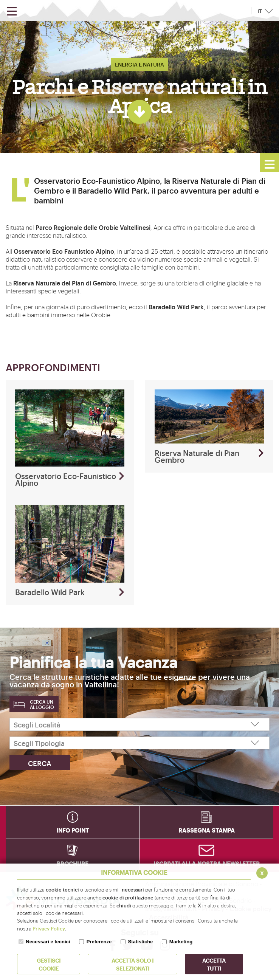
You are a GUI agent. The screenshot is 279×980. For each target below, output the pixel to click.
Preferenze (99, 942)
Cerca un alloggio (42, 704)
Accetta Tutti (214, 964)
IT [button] (260, 11)
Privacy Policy (49, 928)
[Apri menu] (12, 12)
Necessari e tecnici (48, 942)
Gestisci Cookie (49, 964)
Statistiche (141, 942)
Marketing (181, 942)
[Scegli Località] (139, 724)
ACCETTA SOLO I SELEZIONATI (133, 964)
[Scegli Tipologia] (139, 743)
